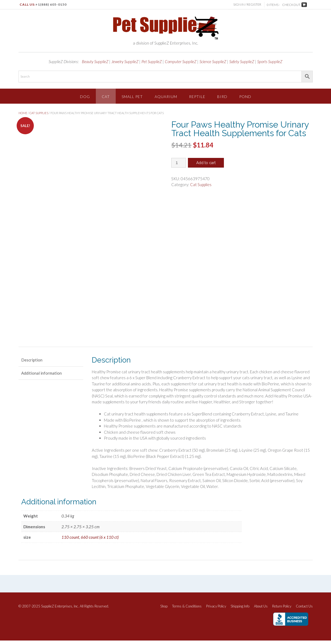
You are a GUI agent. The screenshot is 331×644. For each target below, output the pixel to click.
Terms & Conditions (187, 610)
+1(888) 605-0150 (51, 4)
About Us (261, 610)
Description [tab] (32, 363)
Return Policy (282, 610)
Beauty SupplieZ (95, 61)
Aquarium (166, 97)
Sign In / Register (248, 4)
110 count (70, 541)
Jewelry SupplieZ (125, 61)
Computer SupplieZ (181, 61)
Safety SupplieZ (242, 61)
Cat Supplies (39, 113)
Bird (222, 97)
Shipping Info (240, 610)
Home (23, 113)
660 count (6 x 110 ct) (100, 541)
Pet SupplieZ (152, 61)
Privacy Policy (216, 610)
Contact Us (304, 610)
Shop (164, 610)
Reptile (197, 97)
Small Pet (132, 97)
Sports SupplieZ (270, 61)
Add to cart (206, 163)
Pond (245, 97)
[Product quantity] (179, 163)
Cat (106, 97)
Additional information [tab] (41, 377)
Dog (85, 97)
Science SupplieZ (213, 61)
